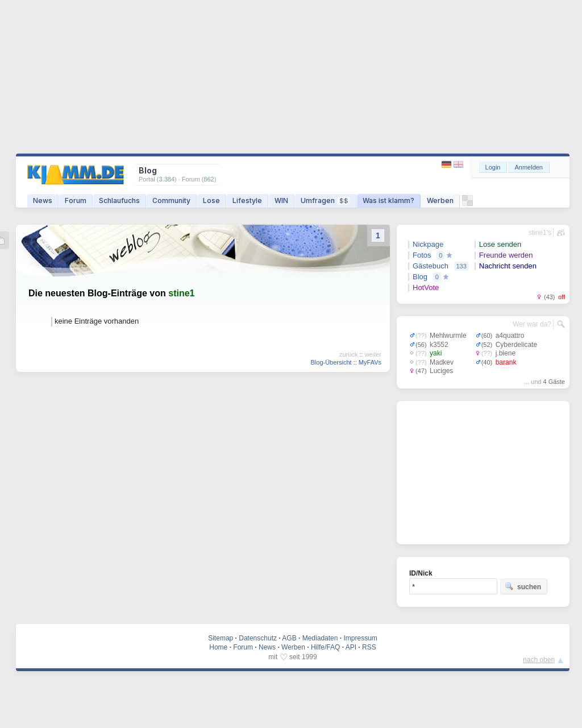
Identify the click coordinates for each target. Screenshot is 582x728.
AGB (289, 638)
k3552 (439, 345)
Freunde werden (506, 255)
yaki (436, 353)
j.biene (506, 353)
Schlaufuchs (119, 200)
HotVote (426, 288)
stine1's (540, 233)
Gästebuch (431, 266)
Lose (211, 200)
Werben (440, 200)
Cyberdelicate (516, 345)
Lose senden (500, 244)
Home (218, 647)
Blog (420, 277)
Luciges (441, 371)
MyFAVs (370, 362)
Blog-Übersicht (331, 362)
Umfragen (325, 200)
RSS (369, 647)
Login (493, 167)
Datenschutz (258, 638)
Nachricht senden (508, 266)
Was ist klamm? (388, 200)
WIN (281, 200)
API (351, 647)
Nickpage (428, 244)
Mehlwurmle (448, 336)
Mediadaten (320, 638)
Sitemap (221, 638)
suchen (523, 586)
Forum (76, 200)
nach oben (539, 660)
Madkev (442, 362)
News (43, 200)
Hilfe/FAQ (325, 647)
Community (171, 200)
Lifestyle (247, 200)
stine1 (181, 293)
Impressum (360, 638)
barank (506, 362)
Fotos (422, 255)
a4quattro (510, 336)
